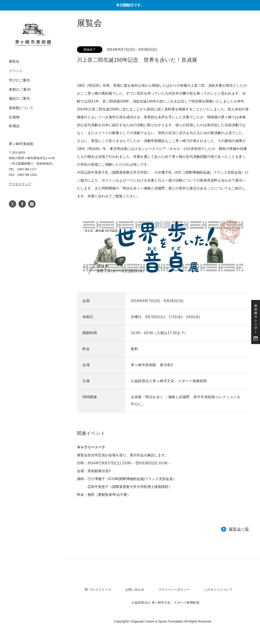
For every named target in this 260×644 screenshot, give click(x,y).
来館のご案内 (20, 89)
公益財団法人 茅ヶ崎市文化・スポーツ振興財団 (166, 603)
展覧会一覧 (239, 529)
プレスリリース (100, 590)
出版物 (14, 117)
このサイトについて (218, 590)
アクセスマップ (20, 184)
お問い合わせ (135, 590)
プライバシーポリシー (174, 590)
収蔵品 (14, 126)
